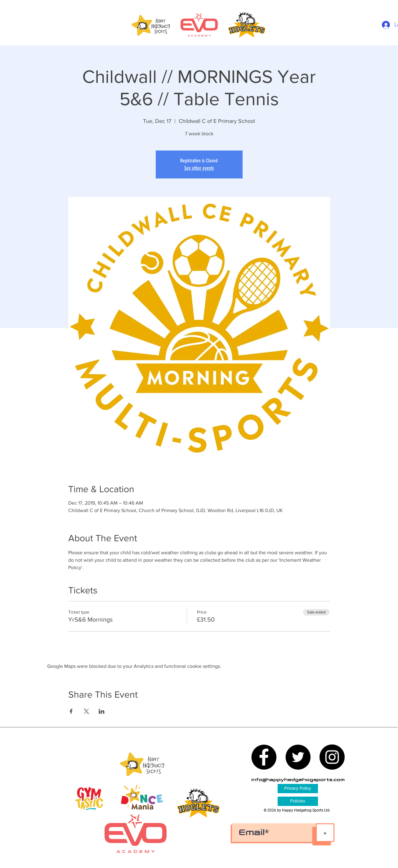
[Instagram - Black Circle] (332, 757)
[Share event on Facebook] (71, 711)
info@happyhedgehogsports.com (298, 780)
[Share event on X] (86, 711)
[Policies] (298, 801)
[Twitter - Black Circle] (298, 757)
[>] (325, 833)
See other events (199, 168)
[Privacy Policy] (298, 789)
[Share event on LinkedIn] (102, 711)
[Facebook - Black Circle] (264, 757)
